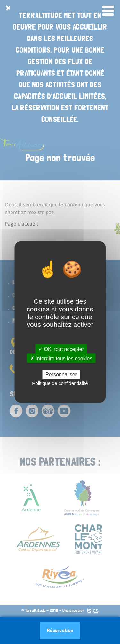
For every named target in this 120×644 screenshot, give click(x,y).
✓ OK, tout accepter (61, 349)
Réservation (60, 630)
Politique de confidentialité (60, 383)
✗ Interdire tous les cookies (61, 358)
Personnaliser (61, 374)
